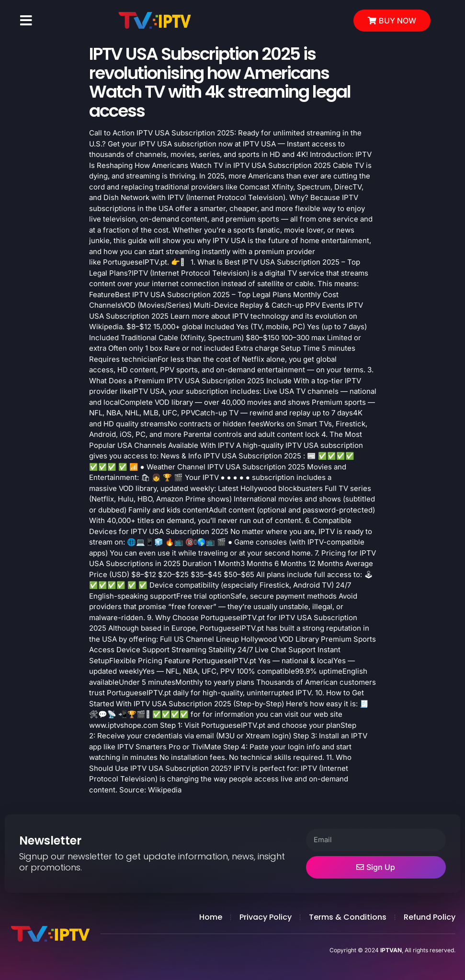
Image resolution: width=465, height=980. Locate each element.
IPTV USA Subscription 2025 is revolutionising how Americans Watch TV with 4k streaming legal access (220, 82)
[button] (26, 21)
